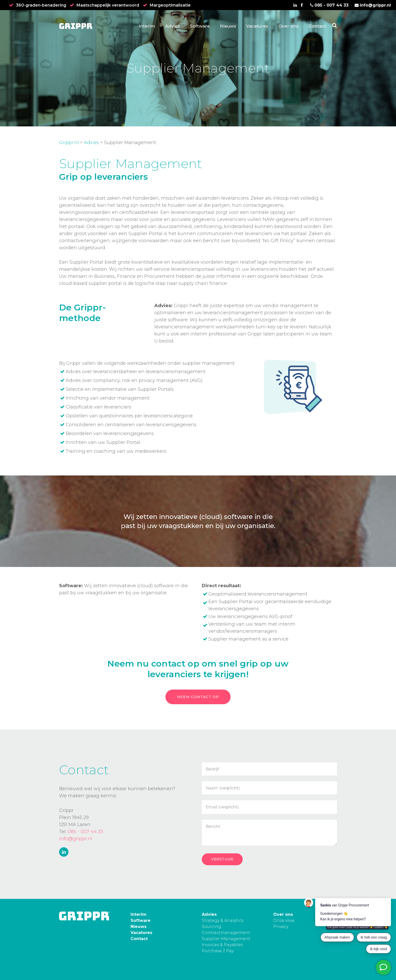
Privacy (281, 927)
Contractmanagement (226, 933)
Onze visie (284, 920)
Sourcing (212, 927)
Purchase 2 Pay (218, 951)
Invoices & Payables (222, 945)
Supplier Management (226, 939)
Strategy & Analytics (222, 920)
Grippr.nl (69, 143)
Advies (91, 143)
